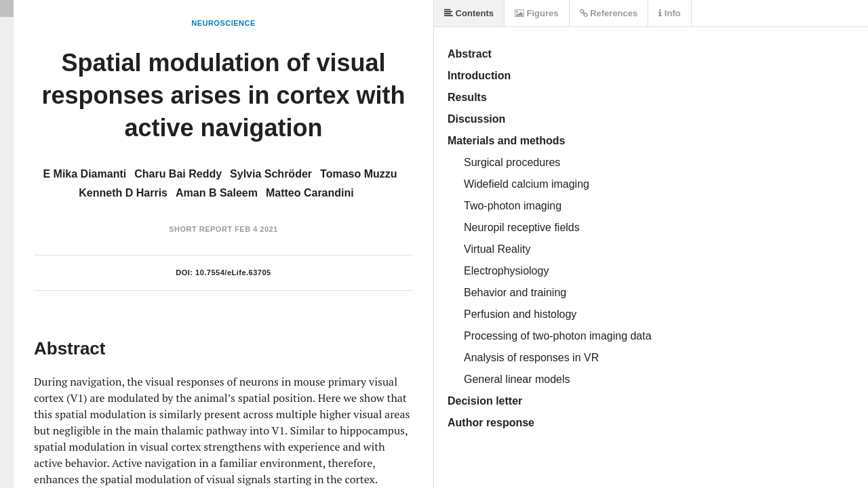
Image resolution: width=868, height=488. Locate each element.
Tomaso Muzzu (358, 174)
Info (669, 13)
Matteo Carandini (310, 193)
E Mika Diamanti (84, 174)
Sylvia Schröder (271, 174)
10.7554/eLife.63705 (233, 272)
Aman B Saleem (217, 193)
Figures (537, 13)
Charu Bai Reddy (178, 174)
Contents (469, 13)
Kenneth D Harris (123, 193)
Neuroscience (223, 23)
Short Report (200, 229)
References (609, 13)
